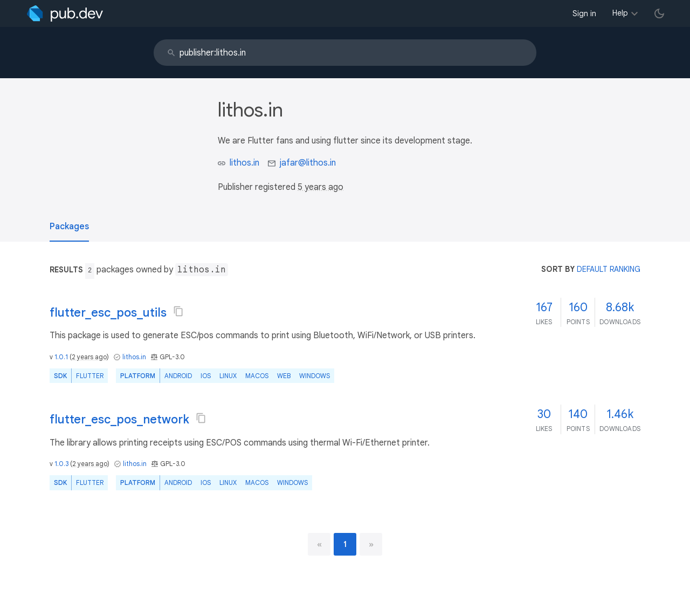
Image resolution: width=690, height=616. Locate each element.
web (284, 376)
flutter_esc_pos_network (119, 419)
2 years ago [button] (89, 357)
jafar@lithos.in (308, 163)
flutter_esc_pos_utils (108, 313)
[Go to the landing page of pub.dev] (65, 13)
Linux (228, 376)
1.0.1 (61, 357)
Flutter (90, 376)
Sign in (584, 13)
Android (178, 376)
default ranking (609, 269)
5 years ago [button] (320, 187)
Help (620, 13)
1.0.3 (61, 464)
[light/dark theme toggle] (659, 13)
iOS (206, 376)
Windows (315, 376)
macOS (257, 376)
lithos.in (244, 163)
